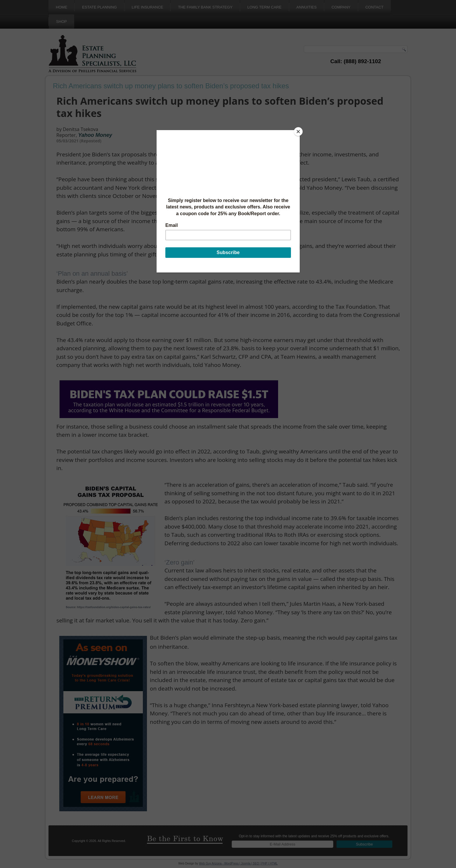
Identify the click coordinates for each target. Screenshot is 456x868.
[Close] (298, 132)
